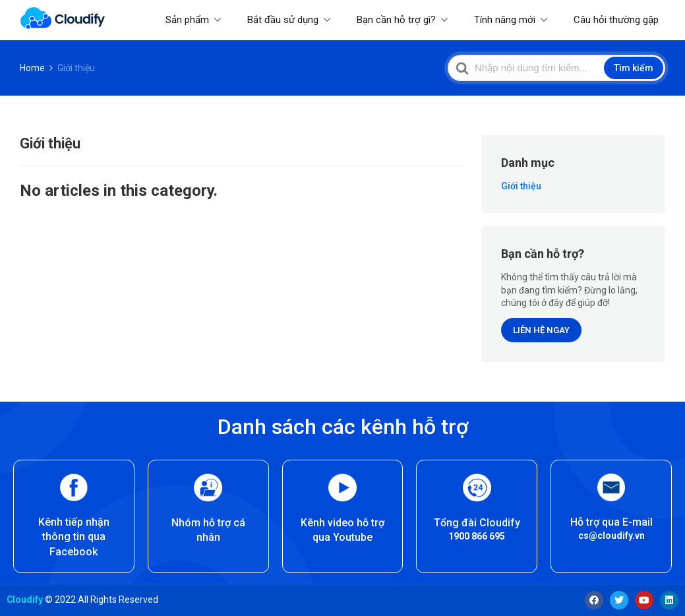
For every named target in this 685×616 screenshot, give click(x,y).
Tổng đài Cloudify (477, 523)
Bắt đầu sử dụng (283, 20)
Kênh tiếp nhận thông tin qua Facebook (74, 537)
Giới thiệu (521, 186)
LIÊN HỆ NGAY (541, 330)
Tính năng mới (505, 20)
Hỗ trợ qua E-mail (611, 522)
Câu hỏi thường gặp (616, 20)
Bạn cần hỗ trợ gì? (396, 20)
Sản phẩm (187, 20)
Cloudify (25, 600)
